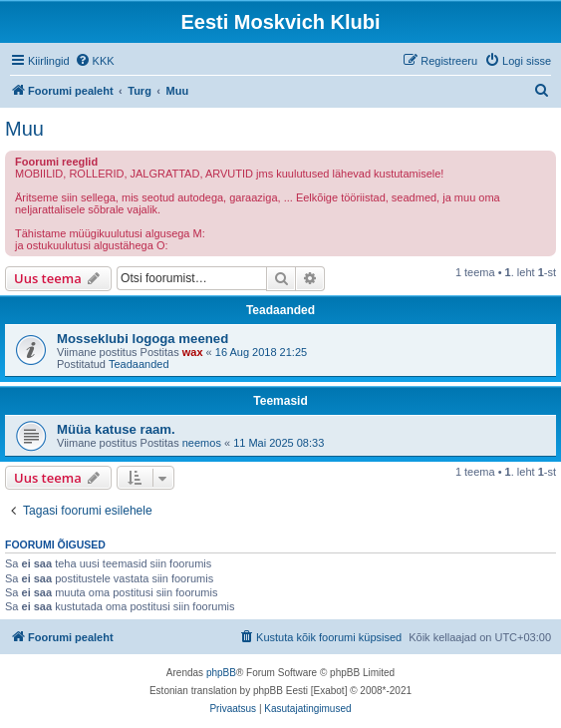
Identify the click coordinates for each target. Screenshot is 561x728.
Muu (24, 129)
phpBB (221, 673)
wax (193, 352)
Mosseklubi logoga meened (142, 339)
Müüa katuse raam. (116, 429)
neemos (202, 443)
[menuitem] (95, 61)
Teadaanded (139, 364)
